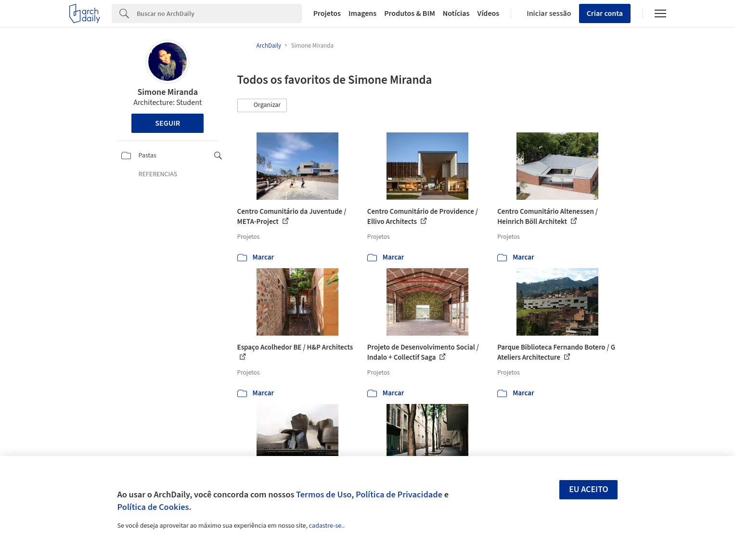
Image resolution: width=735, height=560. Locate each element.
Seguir (168, 123)
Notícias (456, 13)
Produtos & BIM (410, 13)
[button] (262, 105)
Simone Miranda (168, 92)
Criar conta (605, 13)
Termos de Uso (324, 495)
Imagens (362, 13)
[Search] (219, 13)
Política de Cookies (153, 507)
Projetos (327, 13)
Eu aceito (589, 489)
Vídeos (488, 13)
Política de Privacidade (399, 495)
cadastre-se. (326, 526)
